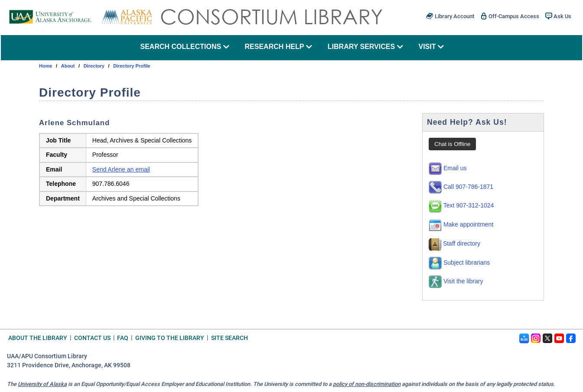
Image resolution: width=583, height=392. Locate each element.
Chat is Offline (452, 144)
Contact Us (92, 338)
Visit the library (456, 281)
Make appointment (461, 224)
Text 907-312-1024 (461, 205)
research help (279, 47)
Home (46, 66)
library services (365, 47)
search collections (184, 47)
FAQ (123, 338)
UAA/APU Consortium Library (47, 356)
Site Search (230, 338)
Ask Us (558, 16)
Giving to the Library (170, 338)
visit (431, 47)
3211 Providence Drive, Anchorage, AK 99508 (69, 365)
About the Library (38, 338)
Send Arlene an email (121, 169)
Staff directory (454, 243)
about (68, 66)
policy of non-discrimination (367, 384)
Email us (448, 168)
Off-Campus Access (510, 16)
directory (94, 66)
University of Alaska (42, 384)
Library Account (450, 16)
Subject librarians (459, 262)
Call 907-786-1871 (461, 187)
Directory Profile (132, 66)
